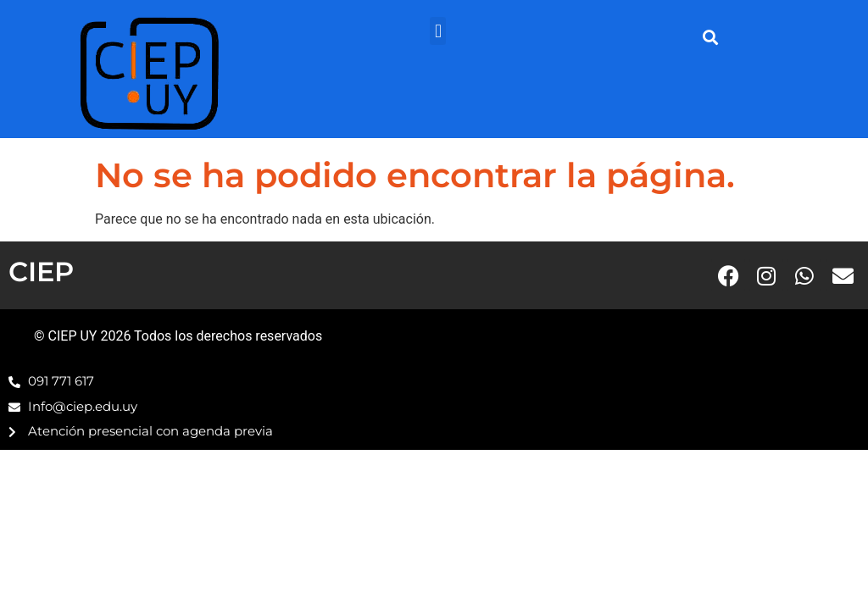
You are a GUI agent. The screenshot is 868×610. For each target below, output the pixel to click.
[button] (438, 31)
